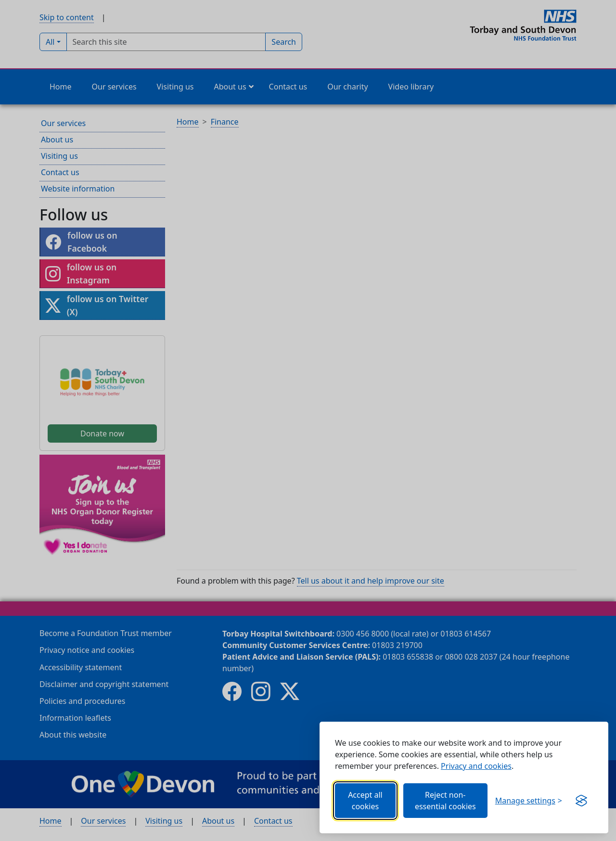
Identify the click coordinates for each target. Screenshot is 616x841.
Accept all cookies (365, 801)
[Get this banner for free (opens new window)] (581, 801)
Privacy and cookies (476, 766)
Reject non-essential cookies (445, 801)
